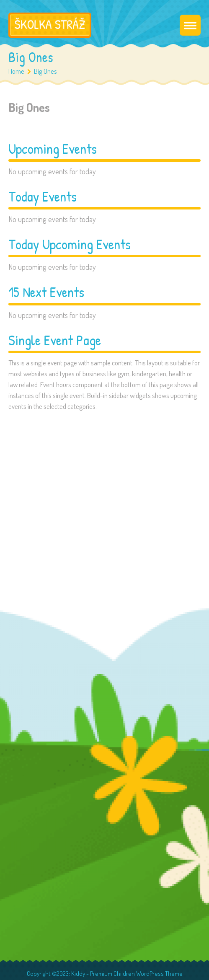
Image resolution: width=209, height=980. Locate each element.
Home (16, 71)
